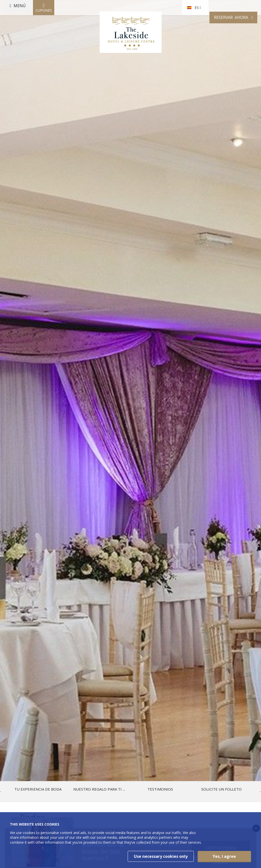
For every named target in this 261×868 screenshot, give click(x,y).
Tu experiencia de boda (38, 789)
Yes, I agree (224, 856)
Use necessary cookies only (161, 856)
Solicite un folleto (221, 789)
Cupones (55, 34)
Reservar (218, 33)
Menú (28, 33)
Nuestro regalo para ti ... (99, 789)
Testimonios (160, 789)
